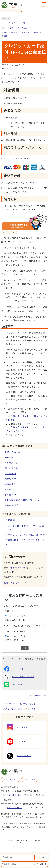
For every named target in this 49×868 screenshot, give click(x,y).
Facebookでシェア (17, 669)
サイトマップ (9, 704)
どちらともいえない (17, 615)
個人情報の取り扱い (28, 704)
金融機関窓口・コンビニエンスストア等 (25, 542)
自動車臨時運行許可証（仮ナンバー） (24, 500)
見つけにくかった (16, 640)
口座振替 (10, 520)
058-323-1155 (15, 795)
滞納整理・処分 (13, 463)
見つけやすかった (16, 631)
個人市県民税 (11, 468)
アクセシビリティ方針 (13, 709)
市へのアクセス (11, 779)
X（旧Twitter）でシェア (19, 677)
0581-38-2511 (15, 808)
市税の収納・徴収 (14, 452)
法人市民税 (10, 474)
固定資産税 (10, 479)
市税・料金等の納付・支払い (15, 28)
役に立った (13, 611)
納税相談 (9, 458)
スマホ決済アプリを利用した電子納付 (25, 535)
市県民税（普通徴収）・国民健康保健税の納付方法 (22, 34)
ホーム (4, 23)
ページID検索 (41, 864)
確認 (25, 648)
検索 (43, 857)
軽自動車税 (10, 484)
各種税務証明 (11, 505)
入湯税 (8, 490)
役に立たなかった (16, 620)
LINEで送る (14, 685)
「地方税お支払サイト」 (27, 418)
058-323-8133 (18, 568)
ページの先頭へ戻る (37, 695)
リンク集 (31, 709)
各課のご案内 (30, 779)
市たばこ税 (10, 495)
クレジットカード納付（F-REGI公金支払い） (25, 528)
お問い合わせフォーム (15, 583)
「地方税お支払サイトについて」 (27, 429)
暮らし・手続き (19, 23)
